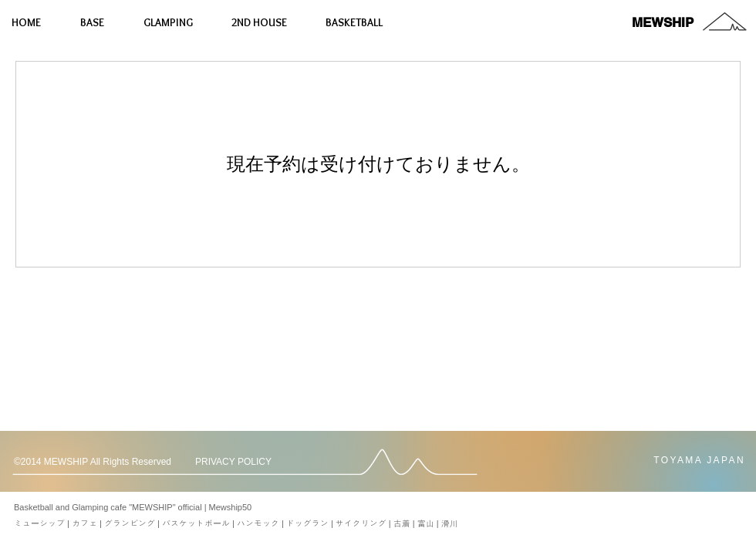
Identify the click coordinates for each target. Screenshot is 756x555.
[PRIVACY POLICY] (242, 462)
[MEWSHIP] (663, 23)
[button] (100, 462)
